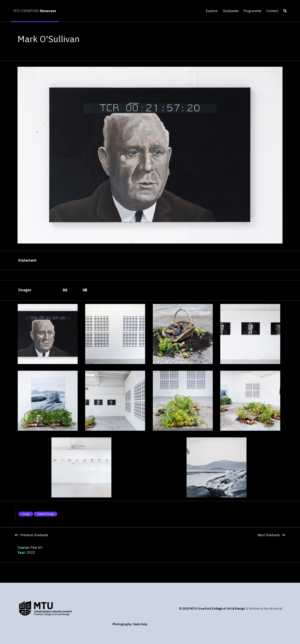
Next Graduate (271, 535)
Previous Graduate (32, 535)
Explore (212, 11)
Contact (272, 11)
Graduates (231, 11)
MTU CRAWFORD (35, 11)
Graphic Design (46, 514)
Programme (253, 11)
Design (26, 514)
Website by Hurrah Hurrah (266, 608)
